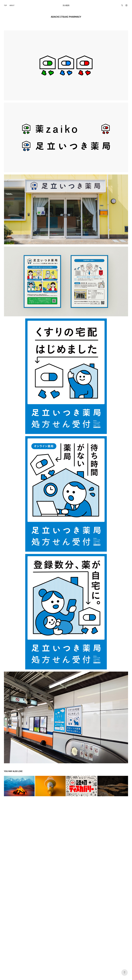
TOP (5, 5)
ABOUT (12, 5)
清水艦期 (66, 5)
